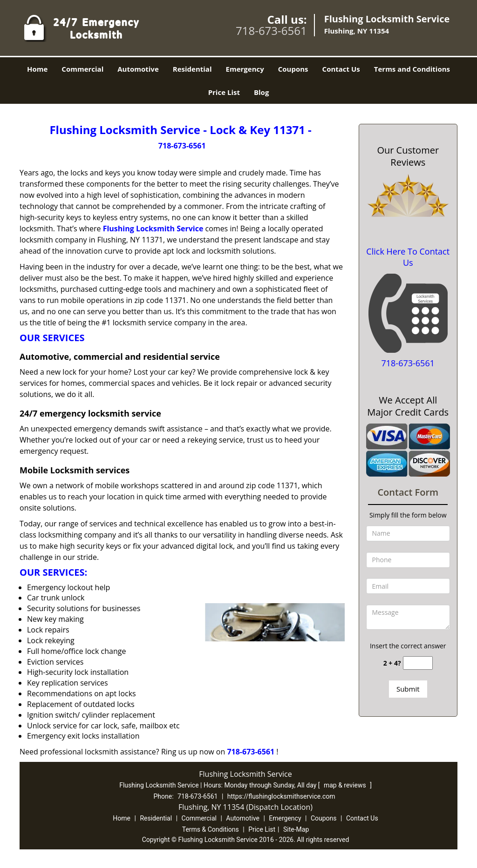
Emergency (245, 69)
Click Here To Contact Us (408, 257)
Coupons (293, 69)
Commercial (82, 69)
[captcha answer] (418, 663)
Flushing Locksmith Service (153, 229)
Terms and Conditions (412, 69)
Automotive (138, 69)
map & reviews (346, 785)
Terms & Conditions (211, 829)
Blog (261, 92)
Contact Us (341, 69)
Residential (192, 69)
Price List (224, 92)
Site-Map (296, 829)
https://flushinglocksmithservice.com (281, 796)
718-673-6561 (271, 30)
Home (37, 69)
